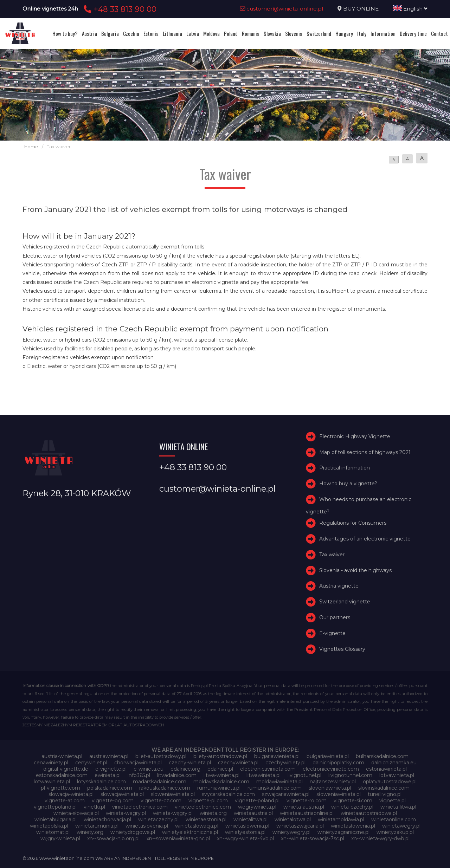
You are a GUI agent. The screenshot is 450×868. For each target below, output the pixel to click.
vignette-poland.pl (257, 801)
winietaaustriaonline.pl (307, 813)
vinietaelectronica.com (140, 807)
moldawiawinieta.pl (279, 782)
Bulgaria (110, 33)
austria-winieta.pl (62, 756)
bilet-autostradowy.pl (161, 756)
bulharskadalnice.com (382, 756)
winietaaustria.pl (253, 813)
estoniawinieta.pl (386, 769)
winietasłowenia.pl (353, 826)
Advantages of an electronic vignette (365, 539)
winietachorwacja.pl (107, 820)
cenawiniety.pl (51, 763)
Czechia (131, 33)
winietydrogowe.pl (133, 832)
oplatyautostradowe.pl (390, 782)
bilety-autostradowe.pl (220, 756)
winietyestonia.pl (245, 832)
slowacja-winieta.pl (71, 794)
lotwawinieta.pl (52, 782)
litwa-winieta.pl (221, 775)
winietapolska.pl (49, 826)
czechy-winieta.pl (190, 763)
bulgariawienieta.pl (277, 756)
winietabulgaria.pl (56, 820)
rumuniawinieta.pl (219, 788)
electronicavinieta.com (268, 769)
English (410, 9)
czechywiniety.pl (285, 763)
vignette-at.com (65, 801)
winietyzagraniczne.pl (343, 832)
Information (383, 33)
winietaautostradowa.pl (369, 813)
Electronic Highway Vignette (355, 436)
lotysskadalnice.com (101, 782)
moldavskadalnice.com (221, 782)
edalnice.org (185, 769)
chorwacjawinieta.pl (138, 763)
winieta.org (213, 813)
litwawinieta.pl (263, 775)
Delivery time (413, 33)
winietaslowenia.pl (247, 826)
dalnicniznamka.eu (394, 763)
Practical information (345, 468)
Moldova (211, 33)
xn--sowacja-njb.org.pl (113, 838)
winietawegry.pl (401, 826)
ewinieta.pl (108, 775)
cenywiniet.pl (91, 763)
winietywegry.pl (291, 832)
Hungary (344, 33)
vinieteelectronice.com (203, 807)
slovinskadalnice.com (384, 788)
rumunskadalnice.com (275, 788)
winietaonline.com (394, 820)
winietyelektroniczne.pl (190, 832)
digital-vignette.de (66, 769)
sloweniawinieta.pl (173, 794)
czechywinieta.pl (238, 763)
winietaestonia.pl (206, 820)
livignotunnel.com (350, 775)
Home (31, 147)
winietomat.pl (53, 832)
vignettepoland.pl (55, 807)
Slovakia (272, 33)
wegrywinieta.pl (257, 807)
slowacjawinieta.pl (122, 794)
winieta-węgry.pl (173, 813)
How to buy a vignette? (348, 484)
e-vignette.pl (111, 769)
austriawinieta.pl (109, 756)
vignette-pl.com (208, 801)
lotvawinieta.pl (397, 775)
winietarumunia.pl (97, 826)
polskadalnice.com (110, 788)
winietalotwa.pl (293, 820)
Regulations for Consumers (353, 523)
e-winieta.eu (149, 769)
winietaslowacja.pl (197, 826)
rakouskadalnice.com (165, 788)
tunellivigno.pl (385, 794)
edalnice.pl (220, 769)
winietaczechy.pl (158, 820)
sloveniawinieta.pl (330, 788)
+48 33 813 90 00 (119, 9)
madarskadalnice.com (160, 782)
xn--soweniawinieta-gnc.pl (178, 838)
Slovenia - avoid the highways (355, 570)
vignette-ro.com (307, 801)
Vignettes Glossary (342, 649)
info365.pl (139, 775)
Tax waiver (332, 555)
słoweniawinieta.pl (339, 794)
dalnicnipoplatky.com (338, 763)
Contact (439, 33)
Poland (231, 33)
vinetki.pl (94, 807)
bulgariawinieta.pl (328, 756)
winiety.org (90, 832)
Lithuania (172, 33)
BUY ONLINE (361, 9)
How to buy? (65, 33)
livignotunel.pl (304, 775)
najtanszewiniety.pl (333, 782)
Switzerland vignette (345, 602)
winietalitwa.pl (250, 820)
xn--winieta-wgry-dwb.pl (380, 838)
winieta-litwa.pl (398, 807)
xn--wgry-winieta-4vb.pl (245, 838)
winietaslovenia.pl (147, 826)
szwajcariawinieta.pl (286, 794)
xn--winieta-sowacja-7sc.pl (313, 838)
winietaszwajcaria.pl (300, 826)
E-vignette (332, 633)
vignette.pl (393, 801)
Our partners (335, 617)
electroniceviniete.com (331, 769)
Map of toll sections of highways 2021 (365, 452)
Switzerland (319, 33)
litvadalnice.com (177, 775)
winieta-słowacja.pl (76, 813)
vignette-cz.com (161, 801)
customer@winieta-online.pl (282, 9)
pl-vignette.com (60, 788)
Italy (362, 33)
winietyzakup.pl (395, 832)
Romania (251, 33)
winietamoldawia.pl (341, 820)
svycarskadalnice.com (228, 794)
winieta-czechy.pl (352, 807)
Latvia (193, 33)
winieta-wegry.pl (126, 813)
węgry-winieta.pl (60, 838)
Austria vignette (339, 586)
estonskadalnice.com (62, 775)
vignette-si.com (353, 801)
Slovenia (294, 33)
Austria (89, 33)
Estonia (151, 33)
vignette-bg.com (113, 801)
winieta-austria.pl (304, 807)
